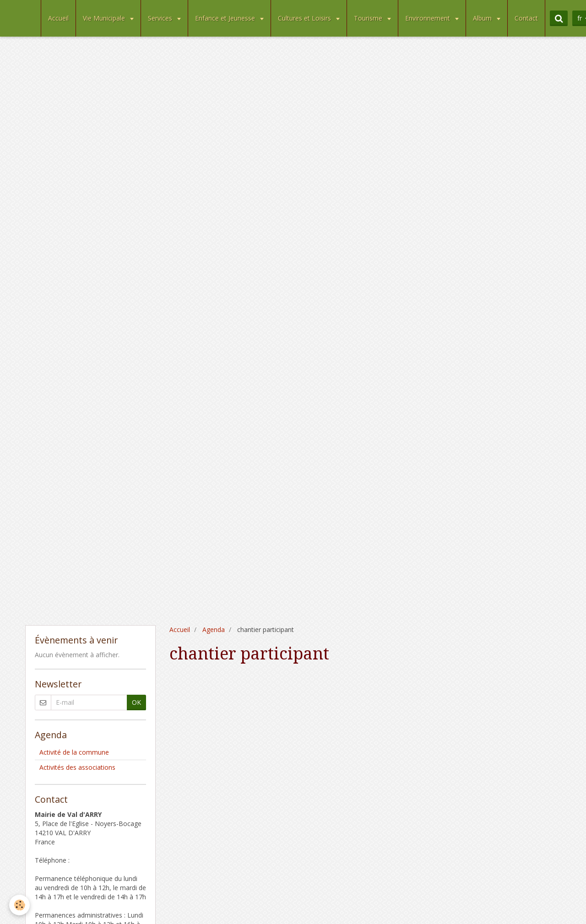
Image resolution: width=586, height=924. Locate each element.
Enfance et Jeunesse (226, 18)
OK (136, 702)
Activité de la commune (74, 752)
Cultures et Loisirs (305, 18)
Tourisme (369, 18)
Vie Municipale (105, 18)
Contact (526, 18)
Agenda (214, 630)
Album (483, 18)
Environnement (429, 18)
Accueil (58, 18)
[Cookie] (19, 905)
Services (161, 18)
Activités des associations (77, 767)
